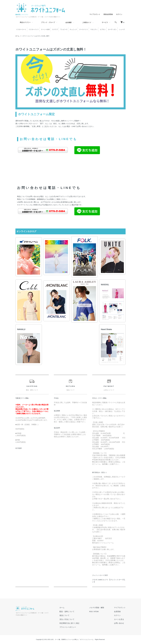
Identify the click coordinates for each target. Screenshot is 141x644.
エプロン (103, 30)
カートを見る (119, 619)
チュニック (73, 30)
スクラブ (55, 30)
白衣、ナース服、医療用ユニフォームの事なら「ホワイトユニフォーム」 (73, 639)
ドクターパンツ (34, 30)
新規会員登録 (107, 14)
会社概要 (69, 22)
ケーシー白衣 (45, 30)
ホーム (17, 36)
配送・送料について (67, 611)
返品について (64, 615)
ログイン (119, 14)
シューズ (122, 30)
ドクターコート (21, 30)
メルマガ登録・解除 (97, 608)
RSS (91, 611)
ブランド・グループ (48, 22)
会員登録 (117, 611)
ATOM (96, 611)
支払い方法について (67, 619)
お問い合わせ (119, 623)
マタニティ (94, 30)
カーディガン (112, 30)
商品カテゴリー (25, 22)
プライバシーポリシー (68, 627)
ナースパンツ (84, 30)
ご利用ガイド (87, 22)
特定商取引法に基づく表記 (69, 623)
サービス (105, 22)
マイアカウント (93, 14)
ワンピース (64, 30)
